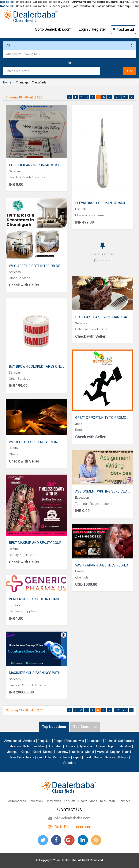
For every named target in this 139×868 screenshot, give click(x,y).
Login (83, 29)
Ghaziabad (55, 746)
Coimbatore (126, 741)
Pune (67, 757)
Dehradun (14, 746)
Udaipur (123, 757)
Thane (98, 757)
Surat (87, 757)
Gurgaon (71, 746)
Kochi (37, 752)
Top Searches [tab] (85, 727)
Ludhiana (77, 752)
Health (83, 801)
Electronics (53, 801)
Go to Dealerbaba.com (53, 29)
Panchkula (44, 757)
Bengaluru (44, 741)
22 (117, 97)
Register (99, 29)
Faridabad (39, 746)
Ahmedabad (13, 741)
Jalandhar (125, 746)
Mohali (90, 752)
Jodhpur (13, 752)
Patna (57, 757)
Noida (30, 757)
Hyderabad (86, 746)
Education (36, 801)
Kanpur (26, 752)
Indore (100, 746)
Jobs (94, 801)
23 (125, 97)
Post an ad (123, 29)
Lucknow (62, 752)
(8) (6, 2)
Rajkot (77, 757)
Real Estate (108, 801)
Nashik (127, 752)
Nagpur (115, 752)
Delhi (26, 746)
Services (125, 801)
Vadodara (69, 763)
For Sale (70, 801)
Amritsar (29, 741)
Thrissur (110, 757)
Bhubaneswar (75, 741)
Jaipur (111, 746)
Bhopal (58, 741)
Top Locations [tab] (54, 727)
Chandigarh (94, 741)
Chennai (110, 741)
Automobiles (17, 801)
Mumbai (102, 752)
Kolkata (48, 752)
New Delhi (17, 757)
